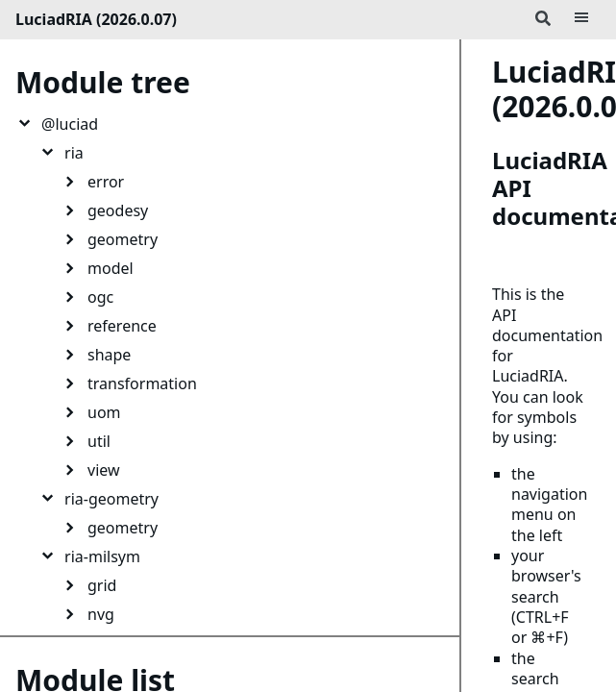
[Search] (543, 19)
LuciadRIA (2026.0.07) (96, 19)
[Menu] (581, 19)
